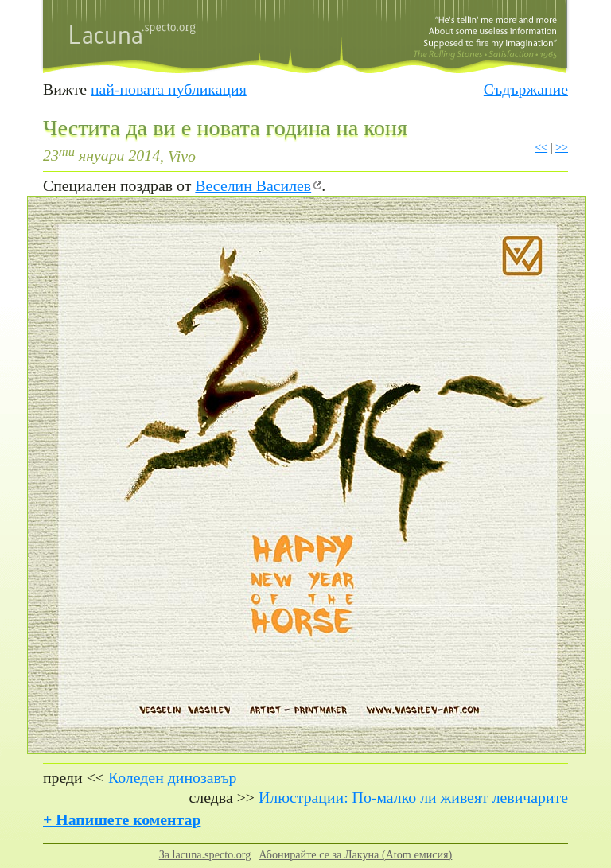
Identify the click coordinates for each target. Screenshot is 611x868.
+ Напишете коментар (122, 819)
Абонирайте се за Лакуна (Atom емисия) (355, 854)
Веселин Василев (253, 185)
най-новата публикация (169, 89)
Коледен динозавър (173, 777)
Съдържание (526, 89)
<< (541, 147)
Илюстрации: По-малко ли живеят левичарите (413, 797)
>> (562, 147)
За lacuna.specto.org (205, 854)
